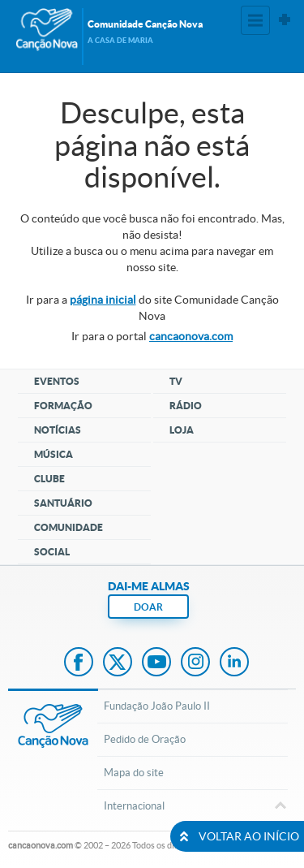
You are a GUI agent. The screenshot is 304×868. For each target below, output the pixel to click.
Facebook (79, 663)
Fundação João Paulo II (157, 706)
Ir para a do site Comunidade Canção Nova (152, 308)
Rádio (186, 406)
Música (54, 454)
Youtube (156, 663)
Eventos (57, 381)
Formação (63, 406)
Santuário (63, 503)
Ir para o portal (152, 336)
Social (52, 552)
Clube (49, 479)
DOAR (148, 607)
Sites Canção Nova (285, 20)
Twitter (118, 663)
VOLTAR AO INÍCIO (238, 836)
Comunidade (69, 527)
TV (176, 381)
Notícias (58, 430)
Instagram (195, 663)
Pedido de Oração (145, 739)
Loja (182, 430)
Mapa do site (134, 773)
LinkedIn (234, 663)
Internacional (193, 807)
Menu (255, 20)
